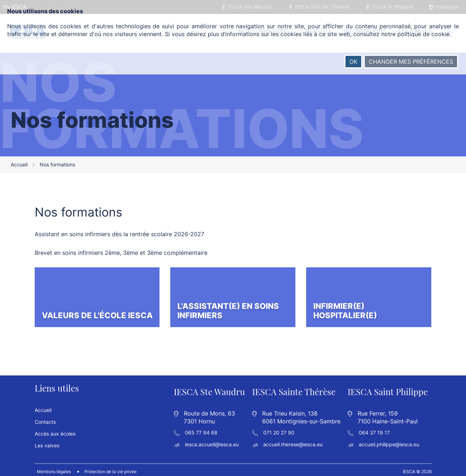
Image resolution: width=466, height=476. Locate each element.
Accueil (19, 167)
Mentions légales (52, 468)
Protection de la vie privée (108, 468)
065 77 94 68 (201, 429)
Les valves (47, 441)
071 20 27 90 (279, 429)
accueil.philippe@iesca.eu (389, 441)
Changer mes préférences (411, 62)
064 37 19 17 (374, 429)
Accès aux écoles (55, 430)
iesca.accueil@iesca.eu (212, 441)
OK (353, 62)
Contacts (45, 418)
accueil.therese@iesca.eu (293, 441)
